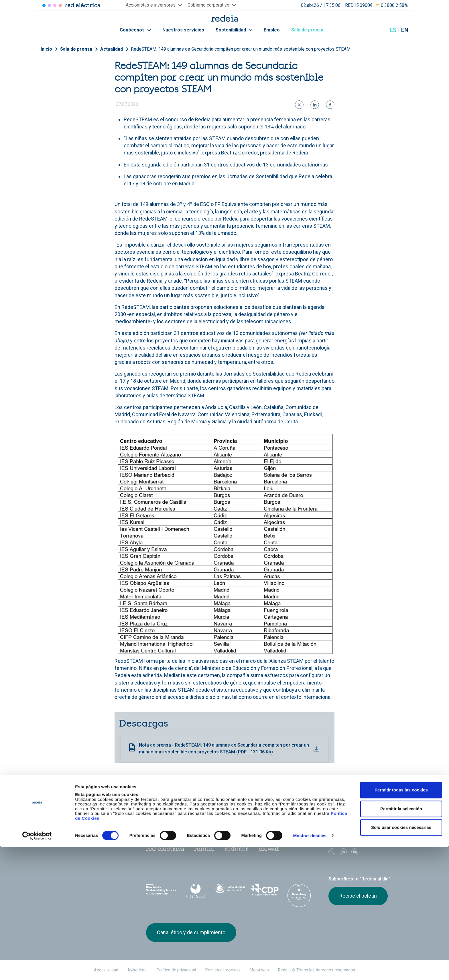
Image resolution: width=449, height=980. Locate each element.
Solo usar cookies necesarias (401, 960)
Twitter (332, 852)
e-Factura (155, 818)
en (405, 30)
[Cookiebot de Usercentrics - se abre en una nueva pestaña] (37, 969)
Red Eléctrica (165, 849)
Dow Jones (161, 890)
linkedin (343, 852)
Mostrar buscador (379, 30)
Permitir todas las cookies (401, 923)
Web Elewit (269, 849)
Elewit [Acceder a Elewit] (60, 5)
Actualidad (112, 49)
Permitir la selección (401, 942)
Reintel (204, 849)
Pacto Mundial (230, 890)
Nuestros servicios (183, 30)
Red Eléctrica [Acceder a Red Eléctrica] (44, 5)
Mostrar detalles (310, 969)
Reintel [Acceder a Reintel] (55, 5)
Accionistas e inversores (171, 808)
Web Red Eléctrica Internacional (237, 849)
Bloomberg (299, 895)
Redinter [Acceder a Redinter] (49, 5)
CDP (265, 890)
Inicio (46, 49)
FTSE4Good (196, 891)
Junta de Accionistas (287, 808)
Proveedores (339, 808)
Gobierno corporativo (227, 808)
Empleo (272, 30)
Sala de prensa (310, 30)
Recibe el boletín (358, 896)
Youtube (355, 852)
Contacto (215, 818)
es (393, 30)
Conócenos (135, 30)
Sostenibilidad (234, 30)
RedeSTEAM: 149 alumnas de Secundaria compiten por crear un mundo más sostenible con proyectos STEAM (241, 49)
